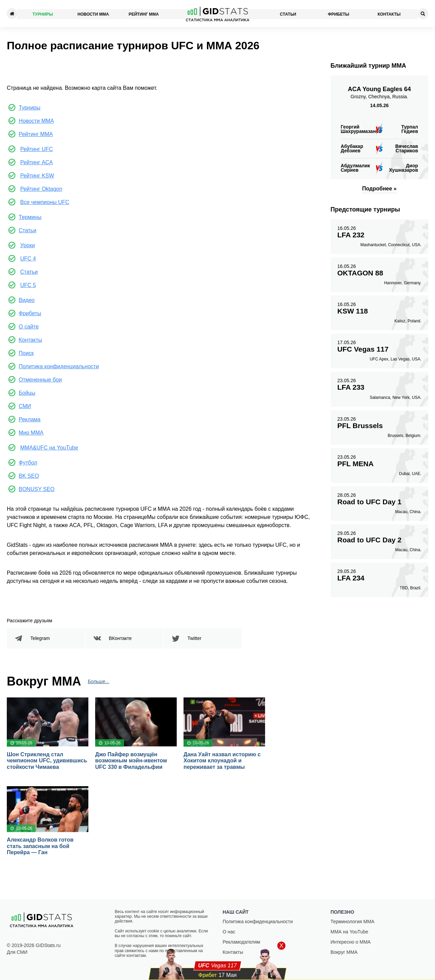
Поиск (26, 353)
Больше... (99, 682)
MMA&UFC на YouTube (49, 448)
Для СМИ (17, 952)
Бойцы (27, 393)
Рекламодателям (241, 942)
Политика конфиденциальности (59, 366)
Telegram (40, 638)
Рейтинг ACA (36, 162)
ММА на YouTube (350, 932)
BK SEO (29, 476)
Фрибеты (339, 14)
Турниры (42, 14)
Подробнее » (379, 189)
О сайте (29, 327)
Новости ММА (93, 14)
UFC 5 (28, 285)
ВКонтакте (120, 638)
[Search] (423, 14)
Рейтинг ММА (144, 14)
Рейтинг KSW (37, 176)
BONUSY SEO (37, 489)
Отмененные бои (40, 380)
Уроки (27, 245)
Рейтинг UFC (36, 149)
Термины (30, 217)
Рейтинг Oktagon (41, 189)
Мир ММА (31, 433)
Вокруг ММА (344, 952)
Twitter (195, 638)
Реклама (30, 419)
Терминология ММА (353, 922)
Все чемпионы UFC (45, 202)
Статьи (288, 14)
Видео (27, 300)
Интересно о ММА (351, 942)
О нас (229, 932)
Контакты (389, 14)
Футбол (28, 463)
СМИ (25, 406)
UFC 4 (28, 259)
